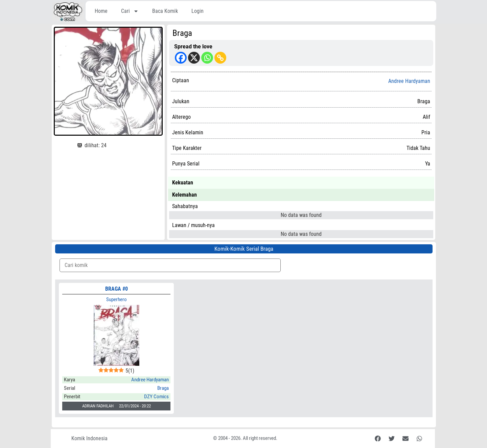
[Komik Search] (170, 265)
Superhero (117, 299)
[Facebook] (181, 58)
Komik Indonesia (89, 438)
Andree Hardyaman (409, 81)
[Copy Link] (220, 58)
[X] (194, 58)
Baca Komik (165, 11)
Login (198, 11)
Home (101, 11)
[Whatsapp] (207, 58)
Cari (130, 11)
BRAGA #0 (117, 289)
